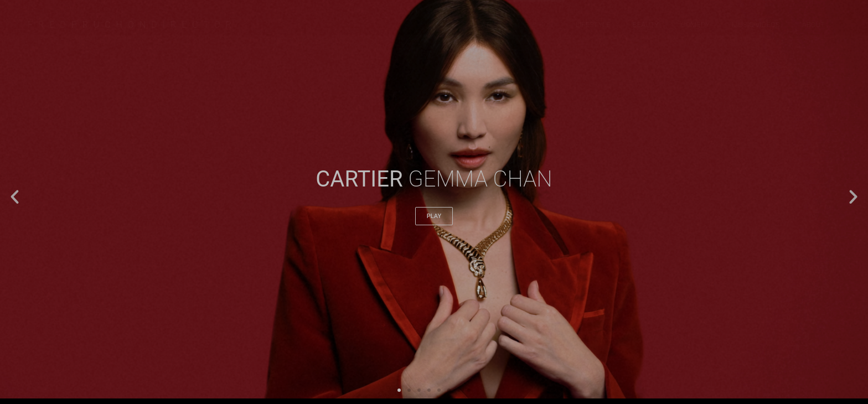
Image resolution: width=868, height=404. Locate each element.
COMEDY (695, 25)
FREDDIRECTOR (132, 25)
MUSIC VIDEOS (756, 25)
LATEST (490, 25)
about (813, 25)
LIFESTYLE (593, 25)
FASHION (539, 25)
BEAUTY (646, 25)
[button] (15, 197)
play (434, 216)
